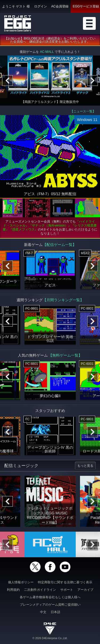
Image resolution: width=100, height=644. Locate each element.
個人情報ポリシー (21, 582)
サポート (67, 590)
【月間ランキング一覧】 (63, 301)
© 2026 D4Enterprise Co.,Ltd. (50, 638)
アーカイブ (85, 590)
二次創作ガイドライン (40, 590)
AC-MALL (47, 53)
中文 (43, 612)
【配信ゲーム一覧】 (59, 246)
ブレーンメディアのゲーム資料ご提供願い (50, 605)
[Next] (93, 81)
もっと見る (85, 467)
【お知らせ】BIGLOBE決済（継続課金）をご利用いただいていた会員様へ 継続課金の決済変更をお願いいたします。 (50, 41)
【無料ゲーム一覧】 (65, 356)
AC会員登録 (60, 6)
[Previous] (7, 81)
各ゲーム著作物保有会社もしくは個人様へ (50, 597)
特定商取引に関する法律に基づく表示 (65, 582)
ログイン (41, 6)
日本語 (55, 612)
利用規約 (13, 590)
